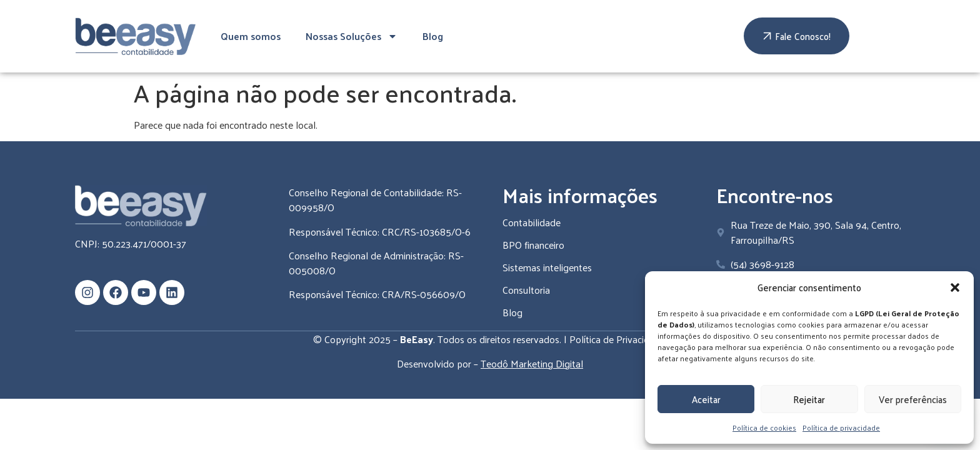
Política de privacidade (841, 427)
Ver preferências (913, 399)
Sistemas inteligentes (547, 267)
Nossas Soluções (352, 36)
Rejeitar (809, 399)
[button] (955, 287)
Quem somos (251, 36)
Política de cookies (764, 427)
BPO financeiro (533, 245)
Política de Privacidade (617, 339)
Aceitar (706, 399)
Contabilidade (532, 222)
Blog (433, 36)
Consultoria (526, 290)
